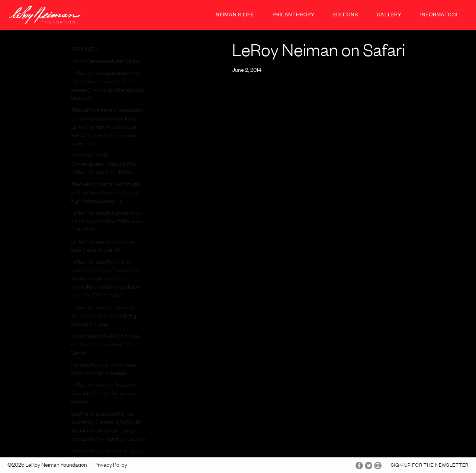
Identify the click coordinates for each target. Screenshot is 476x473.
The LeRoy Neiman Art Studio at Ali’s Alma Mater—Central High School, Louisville (105, 194)
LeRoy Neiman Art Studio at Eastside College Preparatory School (105, 395)
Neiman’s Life (235, 16)
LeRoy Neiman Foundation (45, 15)
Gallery (389, 16)
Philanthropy (294, 16)
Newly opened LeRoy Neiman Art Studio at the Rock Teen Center (105, 346)
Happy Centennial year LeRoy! (106, 62)
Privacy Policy (111, 466)
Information (439, 16)
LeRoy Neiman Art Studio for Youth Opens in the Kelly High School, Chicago (105, 317)
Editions (346, 16)
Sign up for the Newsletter (430, 466)
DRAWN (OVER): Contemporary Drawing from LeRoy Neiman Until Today (104, 165)
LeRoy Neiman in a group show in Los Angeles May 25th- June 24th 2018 (107, 223)
